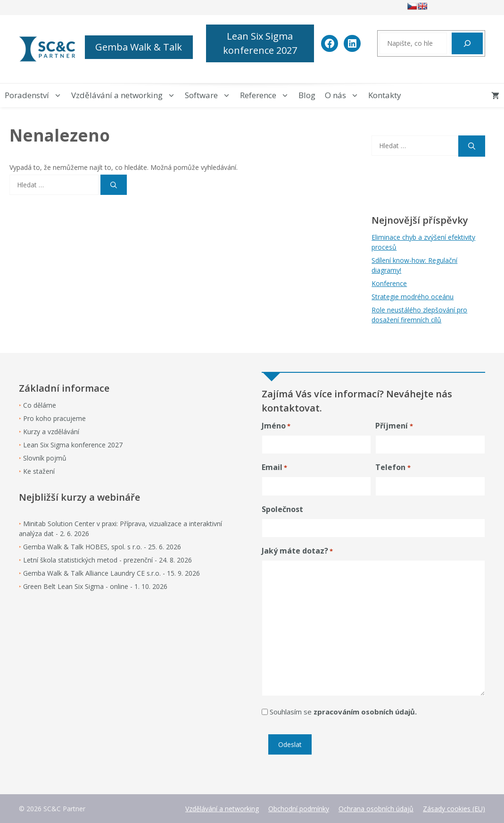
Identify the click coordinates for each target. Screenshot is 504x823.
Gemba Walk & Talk (139, 47)
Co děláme (40, 405)
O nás (344, 95)
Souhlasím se (343, 712)
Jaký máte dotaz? (297, 551)
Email (274, 467)
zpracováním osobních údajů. (365, 712)
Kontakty (385, 95)
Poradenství (36, 95)
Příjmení (394, 426)
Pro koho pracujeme (54, 418)
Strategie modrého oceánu (413, 297)
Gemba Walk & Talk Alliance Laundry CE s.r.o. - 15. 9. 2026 (112, 573)
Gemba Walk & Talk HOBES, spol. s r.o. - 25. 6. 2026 (102, 547)
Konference (389, 283)
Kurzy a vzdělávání (51, 432)
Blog (307, 95)
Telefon (393, 467)
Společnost (282, 509)
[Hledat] (467, 43)
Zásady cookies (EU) (454, 809)
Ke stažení (39, 471)
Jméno (276, 426)
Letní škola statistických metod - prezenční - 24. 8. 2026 (107, 560)
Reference (267, 95)
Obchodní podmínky (299, 809)
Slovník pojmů (45, 458)
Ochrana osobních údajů (376, 809)
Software (210, 95)
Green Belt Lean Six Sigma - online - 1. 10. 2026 (95, 586)
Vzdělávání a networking (126, 95)
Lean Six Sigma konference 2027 (260, 43)
